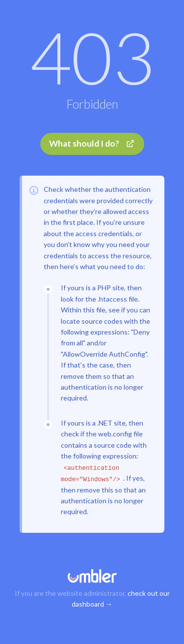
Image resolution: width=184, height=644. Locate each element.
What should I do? (92, 143)
